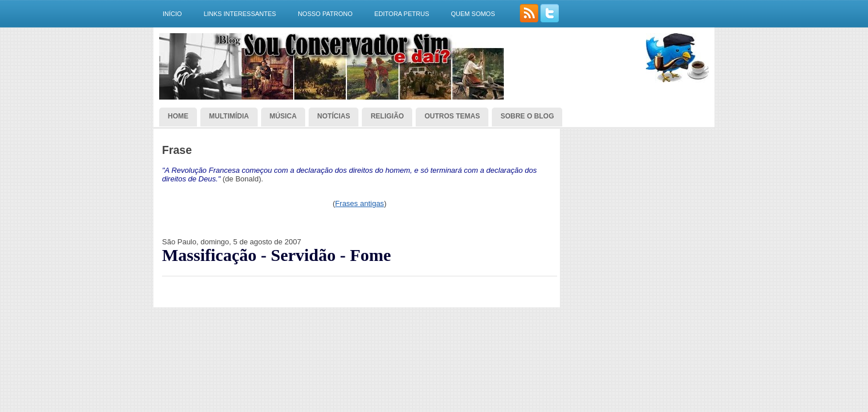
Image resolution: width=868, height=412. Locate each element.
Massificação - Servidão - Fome (277, 255)
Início (172, 14)
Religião (387, 116)
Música (283, 116)
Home (178, 116)
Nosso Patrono (325, 14)
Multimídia (229, 116)
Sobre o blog (527, 116)
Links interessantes (240, 14)
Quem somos (473, 14)
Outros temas (452, 116)
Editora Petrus (402, 14)
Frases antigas (359, 203)
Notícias (334, 116)
